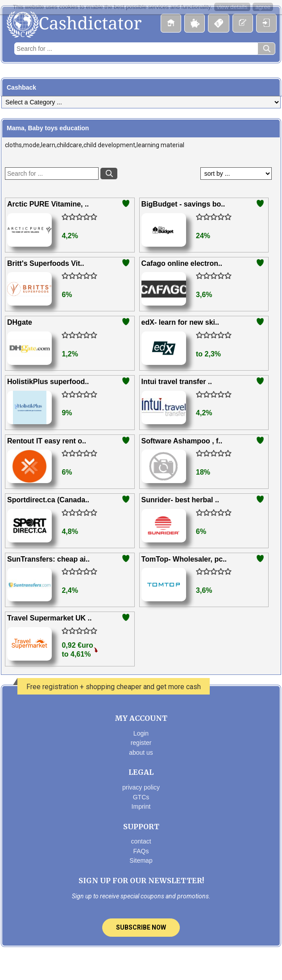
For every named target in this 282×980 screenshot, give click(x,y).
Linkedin (177, 965)
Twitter (141, 965)
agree (263, 7)
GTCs (141, 797)
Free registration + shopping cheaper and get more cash (114, 687)
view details (232, 7)
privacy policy (141, 787)
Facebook (122, 965)
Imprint (141, 806)
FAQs (141, 851)
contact (141, 841)
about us (141, 753)
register (141, 743)
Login (141, 733)
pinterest (159, 965)
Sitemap (141, 860)
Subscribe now (141, 927)
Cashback (21, 87)
